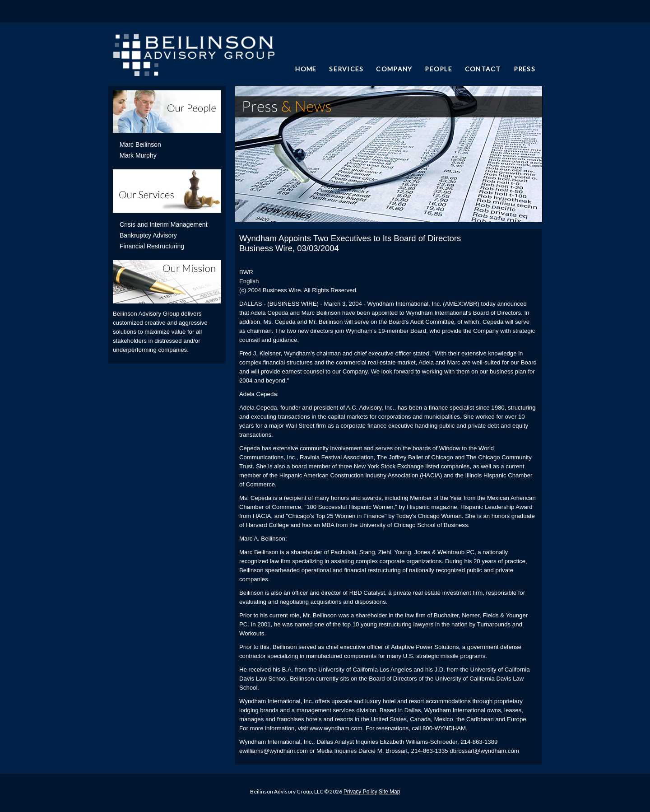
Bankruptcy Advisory (148, 235)
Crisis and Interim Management (164, 224)
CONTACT (483, 69)
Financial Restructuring (152, 246)
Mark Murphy (138, 155)
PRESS (525, 69)
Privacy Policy (360, 792)
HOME (306, 69)
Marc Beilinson (140, 145)
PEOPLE (439, 69)
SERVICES (346, 69)
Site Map (389, 792)
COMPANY (394, 69)
